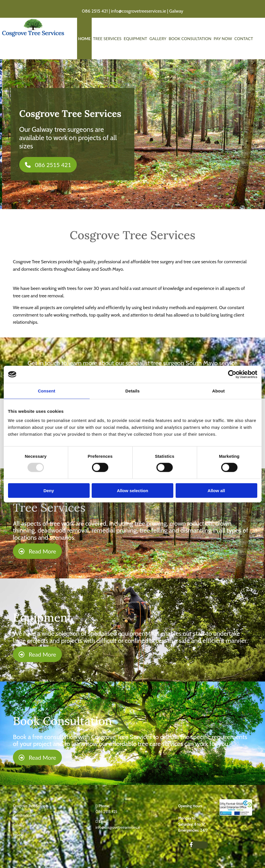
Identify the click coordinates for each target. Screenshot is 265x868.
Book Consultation (190, 39)
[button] (108, 165)
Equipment (136, 39)
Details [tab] (133, 391)
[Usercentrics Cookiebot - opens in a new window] (232, 374)
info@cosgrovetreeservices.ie (118, 827)
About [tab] (219, 391)
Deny (49, 490)
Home (84, 39)
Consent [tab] (47, 391)
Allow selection (132, 490)
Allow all (216, 490)
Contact (244, 39)
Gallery (158, 39)
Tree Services (107, 39)
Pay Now (223, 39)
